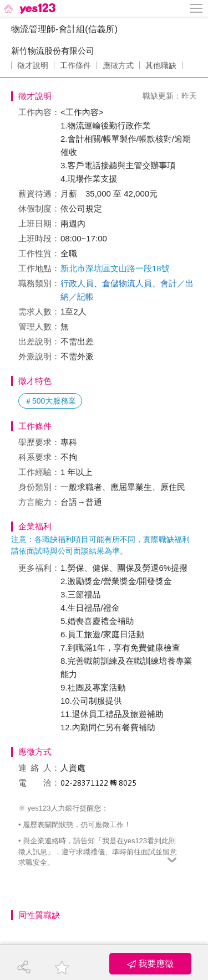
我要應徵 (150, 964)
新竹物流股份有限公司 (53, 51)
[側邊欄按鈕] (197, 8)
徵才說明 (33, 65)
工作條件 (75, 65)
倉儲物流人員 (127, 283)
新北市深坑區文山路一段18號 (115, 268)
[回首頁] (29, 8)
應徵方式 (118, 65)
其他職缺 (161, 65)
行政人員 (77, 283)
